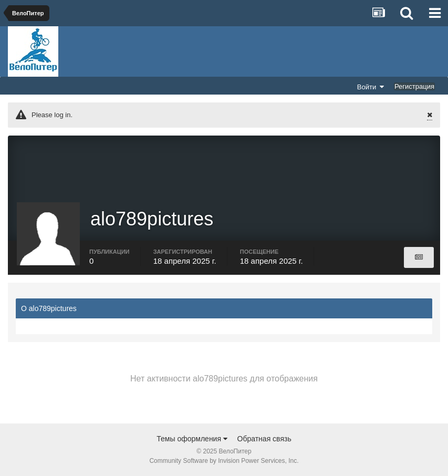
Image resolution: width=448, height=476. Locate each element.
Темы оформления (192, 439)
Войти (371, 87)
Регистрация (414, 86)
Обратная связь (264, 439)
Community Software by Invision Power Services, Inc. (224, 461)
